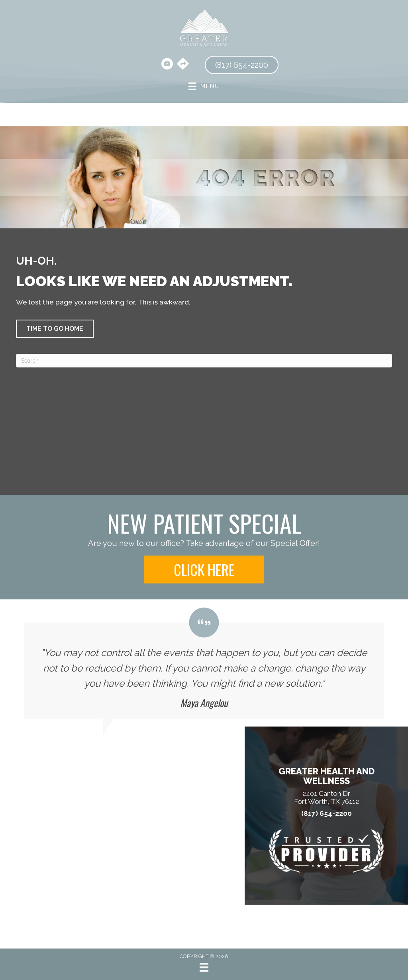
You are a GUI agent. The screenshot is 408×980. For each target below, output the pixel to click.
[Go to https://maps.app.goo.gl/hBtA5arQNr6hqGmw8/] (183, 65)
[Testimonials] (204, 663)
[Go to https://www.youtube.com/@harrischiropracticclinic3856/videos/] (167, 65)
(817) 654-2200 (327, 814)
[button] (55, 329)
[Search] (204, 361)
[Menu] (204, 967)
